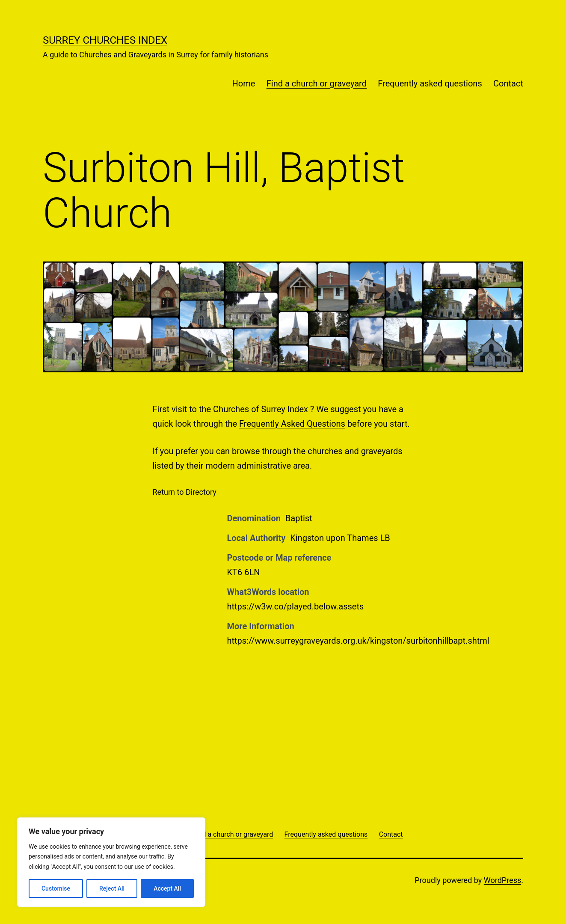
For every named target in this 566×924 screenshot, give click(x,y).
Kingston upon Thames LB (340, 538)
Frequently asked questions (430, 83)
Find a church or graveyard (317, 83)
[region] (111, 862)
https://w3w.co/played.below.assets (296, 606)
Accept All (167, 888)
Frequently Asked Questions (292, 424)
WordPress (502, 880)
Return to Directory (185, 492)
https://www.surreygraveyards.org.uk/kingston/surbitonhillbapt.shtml (358, 641)
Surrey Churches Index (105, 40)
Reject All (112, 888)
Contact (508, 83)
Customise (56, 888)
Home (244, 83)
